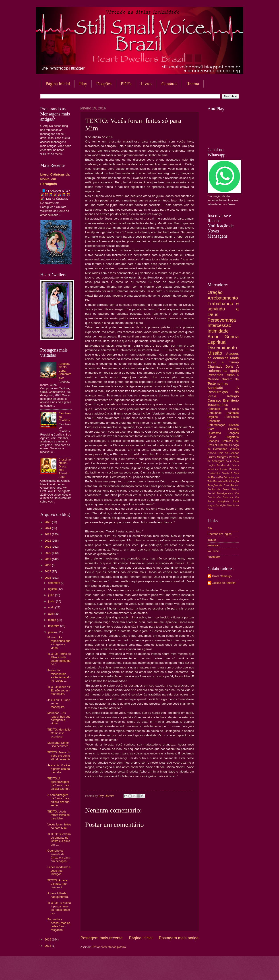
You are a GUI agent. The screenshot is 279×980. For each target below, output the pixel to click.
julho (52, 595)
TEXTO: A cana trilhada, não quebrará (57, 884)
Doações (104, 84)
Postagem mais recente (102, 938)
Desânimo (214, 421)
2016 (48, 578)
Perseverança (222, 320)
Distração (233, 413)
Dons (229, 366)
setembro (55, 583)
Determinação (217, 425)
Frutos (212, 457)
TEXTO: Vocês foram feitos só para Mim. (59, 815)
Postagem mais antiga (179, 938)
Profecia (233, 429)
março (53, 620)
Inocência (213, 469)
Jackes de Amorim (224, 583)
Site (210, 528)
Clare (211, 429)
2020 (48, 553)
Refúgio (233, 396)
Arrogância (224, 502)
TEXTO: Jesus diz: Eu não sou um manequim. (59, 690)
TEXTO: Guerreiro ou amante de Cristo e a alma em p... (59, 839)
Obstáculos (214, 473)
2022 (48, 541)
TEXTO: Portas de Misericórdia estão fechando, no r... (59, 659)
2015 (48, 939)
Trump (230, 375)
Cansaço (214, 400)
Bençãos (233, 433)
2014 (48, 946)
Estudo (212, 437)
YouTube (213, 551)
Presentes (215, 375)
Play (83, 84)
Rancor (235, 485)
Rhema (193, 84)
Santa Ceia (232, 461)
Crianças (213, 441)
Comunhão (215, 413)
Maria (235, 358)
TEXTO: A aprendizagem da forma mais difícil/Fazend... (59, 784)
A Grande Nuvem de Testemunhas (223, 379)
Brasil (236, 502)
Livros (146, 84)
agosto (53, 589)
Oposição (221, 506)
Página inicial (58, 84)
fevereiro (54, 626)
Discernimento (222, 347)
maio (52, 607)
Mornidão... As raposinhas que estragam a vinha (59, 718)
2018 (48, 565)
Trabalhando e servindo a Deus (223, 309)
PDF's (126, 84)
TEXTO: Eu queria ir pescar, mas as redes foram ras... (59, 908)
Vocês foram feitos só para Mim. (59, 826)
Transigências (225, 493)
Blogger (176, 971)
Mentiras (234, 469)
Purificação (232, 417)
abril (51, 614)
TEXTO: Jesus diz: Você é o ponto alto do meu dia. (59, 756)
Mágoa (211, 506)
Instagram (214, 545)
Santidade (215, 388)
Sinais (225, 473)
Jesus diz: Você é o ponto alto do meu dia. (59, 769)
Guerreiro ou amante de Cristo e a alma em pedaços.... (59, 856)
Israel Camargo (222, 576)
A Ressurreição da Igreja (223, 392)
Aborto (212, 453)
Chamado (215, 366)
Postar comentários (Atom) (109, 947)
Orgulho (213, 417)
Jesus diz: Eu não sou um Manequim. (59, 704)
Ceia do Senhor (228, 453)
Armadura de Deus (223, 409)
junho (52, 601)
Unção (211, 465)
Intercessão (219, 325)
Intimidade (218, 331)
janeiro (53, 632)
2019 (48, 559)
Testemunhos (218, 405)
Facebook (214, 557)
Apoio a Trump (223, 362)
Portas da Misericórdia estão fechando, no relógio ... (59, 675)
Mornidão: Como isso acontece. (58, 744)
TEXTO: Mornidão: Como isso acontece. (59, 733)
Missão (215, 353)
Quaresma (214, 433)
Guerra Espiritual (223, 339)
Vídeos (234, 449)
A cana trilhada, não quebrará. (58, 895)
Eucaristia (219, 481)
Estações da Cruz (218, 485)
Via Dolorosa (225, 497)
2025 (48, 522)
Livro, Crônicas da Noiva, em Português (55, 179)
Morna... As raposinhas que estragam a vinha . (59, 642)
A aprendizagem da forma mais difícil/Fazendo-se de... (59, 800)
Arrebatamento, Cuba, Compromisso (65, 371)
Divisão (234, 425)
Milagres (222, 457)
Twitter (212, 540)
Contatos (169, 84)
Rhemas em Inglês (220, 534)
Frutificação (232, 481)
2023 (48, 534)
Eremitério (231, 400)
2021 (48, 547)
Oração (215, 292)
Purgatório (232, 437)
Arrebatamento (223, 298)
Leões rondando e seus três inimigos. (59, 871)
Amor (213, 336)
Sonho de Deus (218, 489)
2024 (48, 528)
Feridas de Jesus (228, 465)
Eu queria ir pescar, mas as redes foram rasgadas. (59, 925)
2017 (48, 571)
